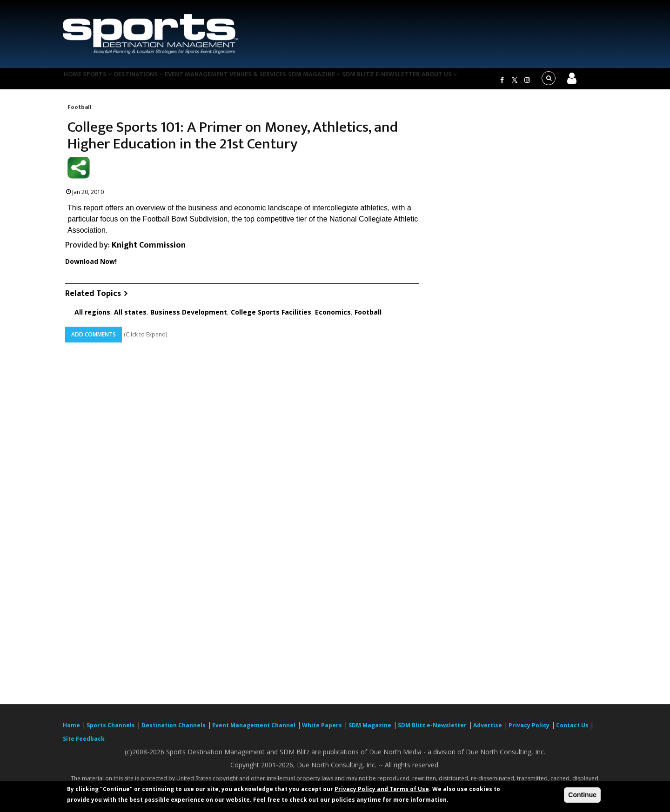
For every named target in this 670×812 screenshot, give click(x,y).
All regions (92, 318)
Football (80, 113)
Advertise (488, 731)
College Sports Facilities (271, 318)
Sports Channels (111, 731)
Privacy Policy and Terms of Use (382, 789)
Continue (582, 795)
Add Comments (94, 340)
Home (76, 81)
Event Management (218, 81)
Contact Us (573, 731)
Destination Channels (174, 731)
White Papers (322, 731)
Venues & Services (285, 81)
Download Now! (91, 267)
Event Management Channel (254, 731)
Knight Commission (149, 251)
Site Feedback (84, 744)
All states (130, 318)
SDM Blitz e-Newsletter (418, 81)
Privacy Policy (529, 731)
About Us (481, 81)
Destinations (155, 81)
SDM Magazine (348, 81)
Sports (108, 81)
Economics (333, 318)
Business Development (189, 318)
